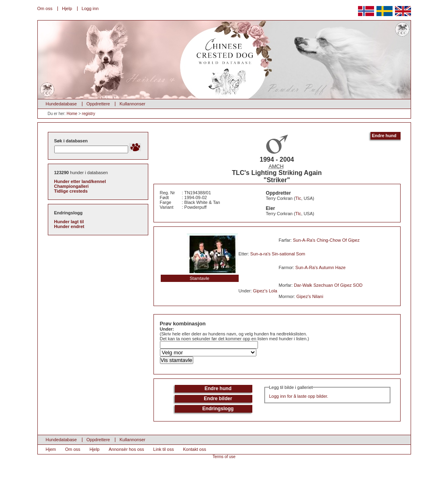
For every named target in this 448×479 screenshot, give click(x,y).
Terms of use (224, 457)
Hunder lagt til (69, 222)
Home (72, 114)
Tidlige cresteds (71, 191)
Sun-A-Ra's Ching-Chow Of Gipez (326, 240)
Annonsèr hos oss (127, 449)
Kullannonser (132, 104)
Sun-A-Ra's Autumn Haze (320, 267)
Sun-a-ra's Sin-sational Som (278, 254)
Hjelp (67, 8)
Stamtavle (199, 278)
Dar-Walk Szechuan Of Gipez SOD (328, 285)
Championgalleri (72, 186)
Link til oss (163, 449)
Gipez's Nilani (310, 296)
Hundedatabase (61, 104)
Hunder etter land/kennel (80, 181)
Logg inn (90, 8)
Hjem (51, 449)
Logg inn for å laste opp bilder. (299, 396)
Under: (167, 329)
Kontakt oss (194, 449)
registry (89, 114)
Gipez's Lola (265, 291)
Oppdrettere (98, 104)
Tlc (298, 198)
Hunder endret (69, 226)
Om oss (45, 8)
